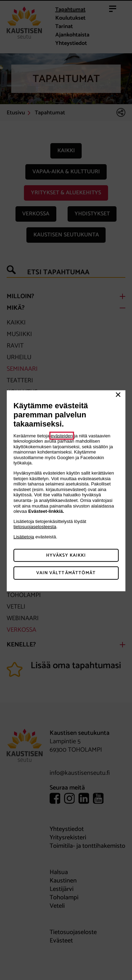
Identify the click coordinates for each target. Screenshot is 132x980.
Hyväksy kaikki (66, 555)
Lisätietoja (24, 537)
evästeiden (62, 435)
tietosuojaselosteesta (35, 527)
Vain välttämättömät (66, 573)
